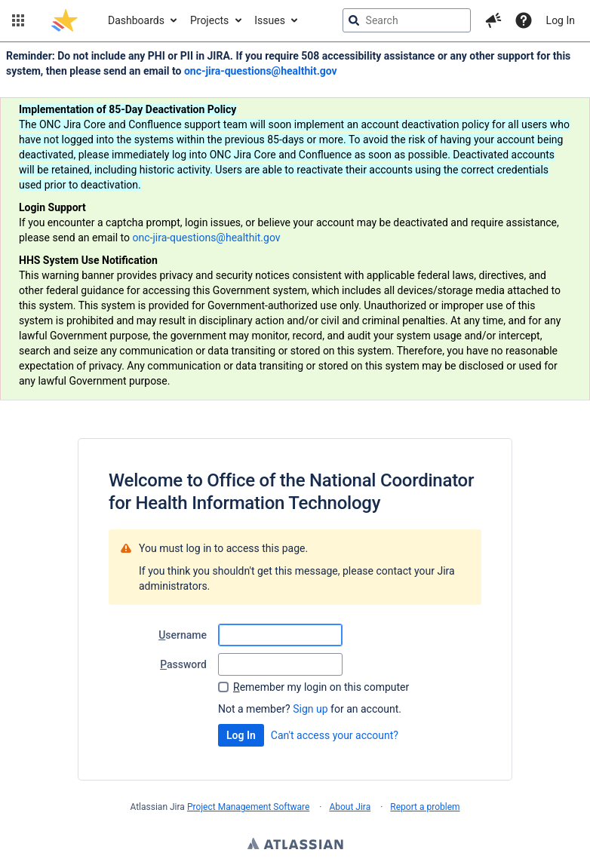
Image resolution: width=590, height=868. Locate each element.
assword (183, 664)
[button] (18, 20)
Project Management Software (248, 807)
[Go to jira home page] (65, 20)
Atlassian (295, 845)
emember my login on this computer (321, 687)
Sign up (310, 709)
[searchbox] (407, 20)
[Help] (524, 20)
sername (183, 635)
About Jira (350, 807)
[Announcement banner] (295, 221)
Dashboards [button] (136, 20)
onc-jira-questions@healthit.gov (261, 71)
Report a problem (425, 807)
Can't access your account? (335, 735)
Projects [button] (209, 20)
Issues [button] (270, 20)
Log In (561, 20)
